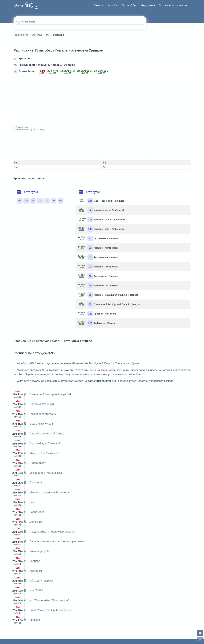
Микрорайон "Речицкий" (36, 453)
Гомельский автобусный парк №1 (42, 394)
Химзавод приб (31, 551)
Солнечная (28, 483)
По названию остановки (174, 6)
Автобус (113, 6)
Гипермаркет (30, 463)
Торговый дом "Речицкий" (38, 443)
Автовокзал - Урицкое (98, 238)
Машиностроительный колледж (41, 492)
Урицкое (24, 58)
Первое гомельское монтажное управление (49, 541)
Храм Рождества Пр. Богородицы (42, 610)
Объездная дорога (33, 581)
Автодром (28, 571)
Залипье (27, 561)
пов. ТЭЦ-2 (28, 591)
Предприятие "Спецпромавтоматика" (45, 532)
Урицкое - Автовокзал (98, 248)
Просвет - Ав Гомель (97, 314)
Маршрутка (148, 6)
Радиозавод (29, 512)
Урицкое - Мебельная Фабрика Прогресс (108, 295)
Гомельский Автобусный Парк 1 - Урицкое (47, 65)
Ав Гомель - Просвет (97, 323)
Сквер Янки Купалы (34, 424)
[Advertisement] (102, 101)
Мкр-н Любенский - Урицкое (101, 201)
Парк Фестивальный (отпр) (38, 434)
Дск (24, 502)
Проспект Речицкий (34, 404)
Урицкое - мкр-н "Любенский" (102, 220)
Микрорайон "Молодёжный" (39, 473)
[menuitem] (99, 6)
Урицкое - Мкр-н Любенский (101, 210)
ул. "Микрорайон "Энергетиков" (41, 600)
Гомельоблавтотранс (35, 414)
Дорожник (28, 522)
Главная (99, 6)
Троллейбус (129, 6)
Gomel (19, 5)
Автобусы (27, 192)
